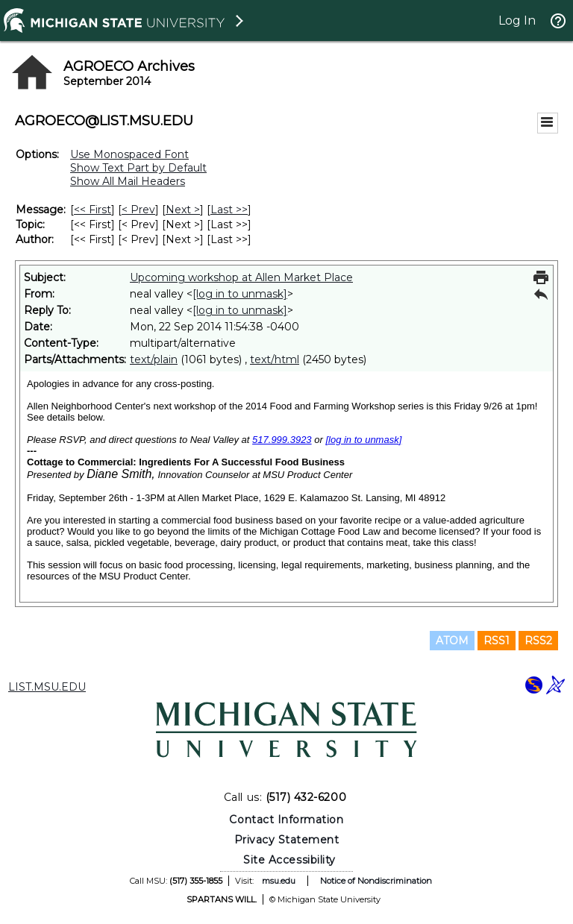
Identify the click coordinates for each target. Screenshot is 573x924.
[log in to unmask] (240, 294)
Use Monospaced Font (129, 154)
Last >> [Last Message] (229, 210)
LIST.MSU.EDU (47, 687)
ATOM (452, 641)
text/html (275, 359)
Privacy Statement (287, 840)
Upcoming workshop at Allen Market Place (241, 277)
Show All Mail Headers (128, 181)
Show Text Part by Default (138, 168)
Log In (517, 21)
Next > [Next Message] (183, 210)
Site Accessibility (289, 860)
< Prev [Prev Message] (138, 210)
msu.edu (279, 881)
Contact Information (286, 820)
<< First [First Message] (93, 210)
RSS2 (538, 641)
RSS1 (497, 641)
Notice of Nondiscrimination (376, 881)
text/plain (154, 359)
